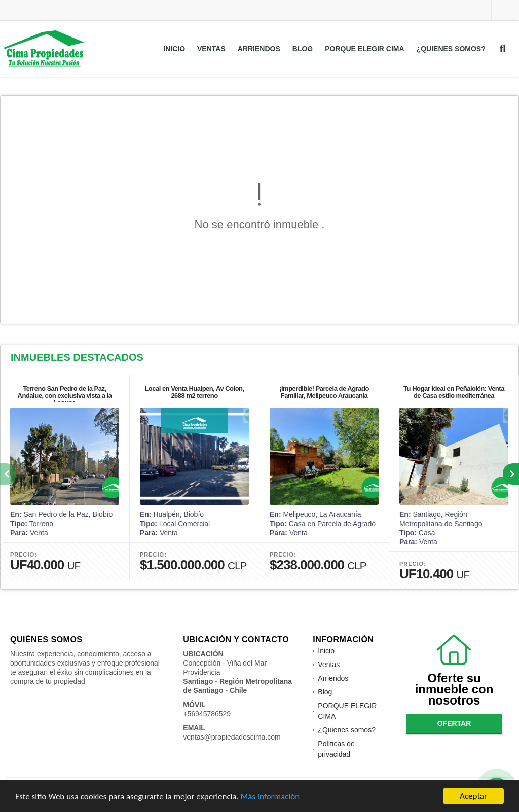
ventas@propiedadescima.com (232, 737)
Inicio (174, 49)
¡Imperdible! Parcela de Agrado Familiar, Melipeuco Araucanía (324, 392)
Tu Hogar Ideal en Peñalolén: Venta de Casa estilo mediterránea (454, 392)
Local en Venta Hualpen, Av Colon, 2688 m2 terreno (194, 392)
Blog (303, 49)
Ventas (211, 49)
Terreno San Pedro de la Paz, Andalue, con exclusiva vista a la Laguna (65, 396)
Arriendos (259, 49)
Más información (270, 797)
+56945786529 (207, 714)
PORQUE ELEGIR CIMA (364, 49)
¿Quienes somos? (451, 49)
